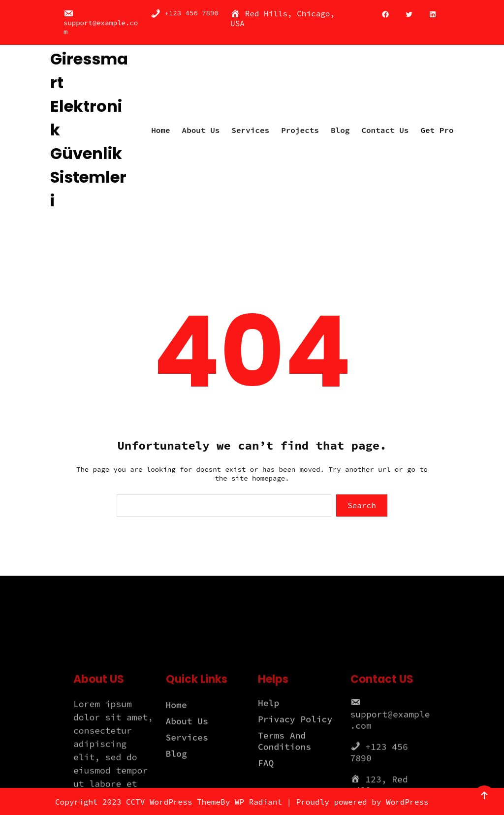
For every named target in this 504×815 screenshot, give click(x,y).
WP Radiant (258, 802)
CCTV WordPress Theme (173, 802)
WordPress (407, 802)
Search (362, 505)
